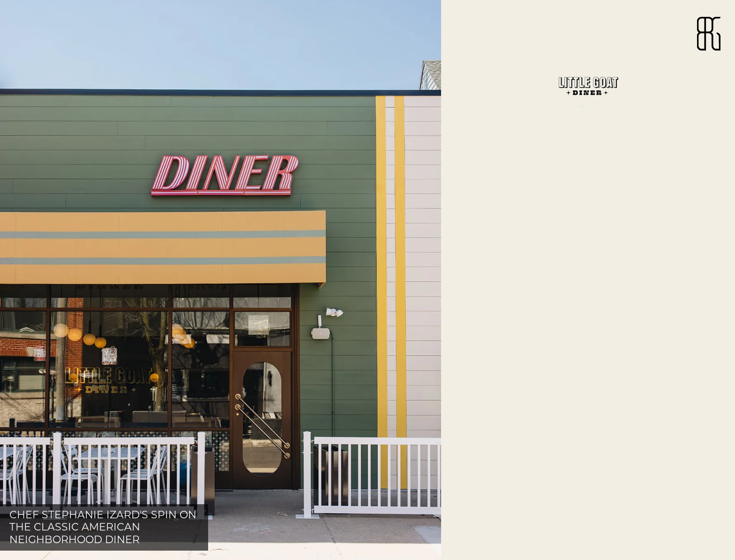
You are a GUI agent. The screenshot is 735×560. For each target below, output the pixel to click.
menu (484, 145)
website (491, 193)
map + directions (515, 177)
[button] (221, 280)
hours (487, 161)
